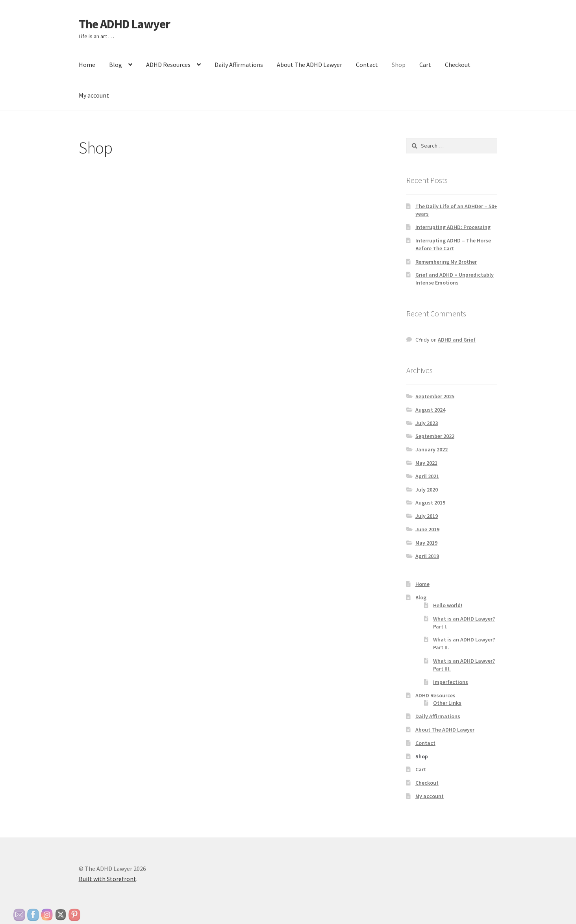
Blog (116, 65)
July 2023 (427, 423)
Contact (367, 65)
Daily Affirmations (239, 65)
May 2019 (426, 543)
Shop (399, 65)
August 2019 (430, 503)
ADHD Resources (168, 65)
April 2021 (427, 476)
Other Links (447, 703)
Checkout (458, 65)
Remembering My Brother (446, 262)
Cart (425, 65)
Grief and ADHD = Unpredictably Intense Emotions (455, 279)
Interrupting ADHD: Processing (453, 227)
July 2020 (427, 490)
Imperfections (451, 682)
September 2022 (435, 436)
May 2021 (426, 463)
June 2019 (427, 529)
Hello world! (448, 605)
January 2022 (432, 449)
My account (94, 95)
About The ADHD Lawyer (309, 65)
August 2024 (430, 410)
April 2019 (427, 556)
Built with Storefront (107, 879)
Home (87, 65)
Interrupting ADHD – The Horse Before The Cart (453, 244)
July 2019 (427, 516)
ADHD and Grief (457, 340)
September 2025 (435, 396)
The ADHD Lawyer (124, 24)
